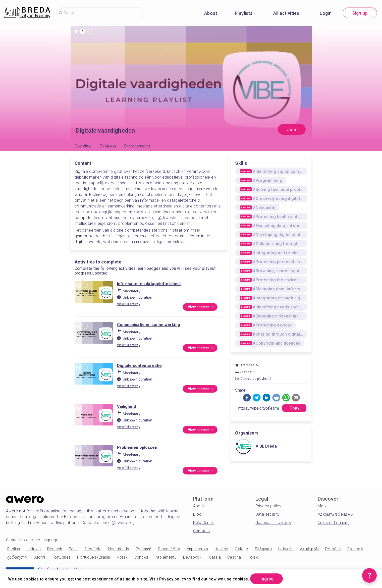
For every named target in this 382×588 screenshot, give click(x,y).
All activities (286, 13)
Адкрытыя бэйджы (336, 514)
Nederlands (119, 549)
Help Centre (204, 523)
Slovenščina (169, 549)
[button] (247, 398)
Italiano (221, 549)
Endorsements (137, 146)
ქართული (17, 557)
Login (326, 13)
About (211, 13)
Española (93, 549)
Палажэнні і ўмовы (274, 523)
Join (292, 129)
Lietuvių (34, 549)
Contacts (202, 531)
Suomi (39, 557)
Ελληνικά (263, 549)
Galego (241, 549)
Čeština (234, 557)
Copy (294, 408)
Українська (197, 549)
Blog (197, 514)
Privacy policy (268, 506)
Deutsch (55, 549)
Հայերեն (309, 549)
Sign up (360, 13)
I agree (266, 579)
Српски (141, 557)
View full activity (129, 304)
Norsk (122, 557)
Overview (83, 146)
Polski (253, 557)
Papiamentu (166, 557)
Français (355, 549)
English (14, 549)
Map (322, 506)
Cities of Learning (334, 523)
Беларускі (193, 557)
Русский (144, 549)
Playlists (244, 13)
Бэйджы (108, 146)
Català (215, 557)
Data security (268, 514)
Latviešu (286, 549)
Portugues (61, 557)
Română (333, 549)
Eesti (73, 549)
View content (201, 307)
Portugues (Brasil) (94, 557)
